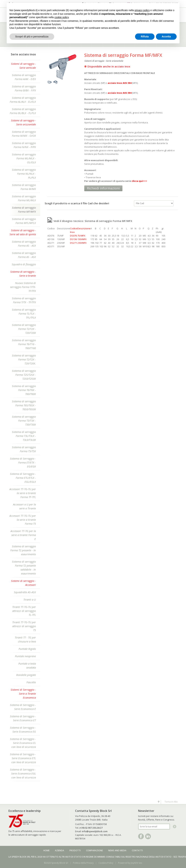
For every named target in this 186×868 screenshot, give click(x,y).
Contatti (137, 850)
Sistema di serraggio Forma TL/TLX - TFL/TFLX (24, 313)
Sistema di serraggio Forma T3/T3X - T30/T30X (24, 421)
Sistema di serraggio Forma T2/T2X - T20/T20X (24, 329)
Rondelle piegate (26, 675)
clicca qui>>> (139, 181)
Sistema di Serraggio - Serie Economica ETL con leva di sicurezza (23, 758)
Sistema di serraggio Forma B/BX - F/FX (24, 88)
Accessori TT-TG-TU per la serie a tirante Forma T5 (23, 520)
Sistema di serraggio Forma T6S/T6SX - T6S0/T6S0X (24, 405)
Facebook (141, 836)
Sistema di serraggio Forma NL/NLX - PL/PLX (24, 174)
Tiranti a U (30, 599)
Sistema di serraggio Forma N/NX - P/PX (24, 145)
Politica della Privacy (83, 863)
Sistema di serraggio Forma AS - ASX (24, 244)
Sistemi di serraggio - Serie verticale (23, 66)
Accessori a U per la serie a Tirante (24, 506)
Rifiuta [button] (145, 37)
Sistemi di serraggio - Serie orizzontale (23, 122)
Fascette (31, 682)
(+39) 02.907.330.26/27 (91, 828)
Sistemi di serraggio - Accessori (23, 583)
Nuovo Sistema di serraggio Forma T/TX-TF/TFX (23, 287)
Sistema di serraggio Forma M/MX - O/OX (24, 134)
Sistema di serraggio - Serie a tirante (23, 274)
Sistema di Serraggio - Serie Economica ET (23, 718)
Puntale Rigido (27, 649)
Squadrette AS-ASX (25, 592)
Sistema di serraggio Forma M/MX (24, 187)
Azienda (60, 850)
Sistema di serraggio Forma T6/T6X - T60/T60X (24, 390)
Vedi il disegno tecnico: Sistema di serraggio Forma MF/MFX (90, 221)
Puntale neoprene (25, 656)
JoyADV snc (137, 863)
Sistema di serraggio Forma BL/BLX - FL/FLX (23, 111)
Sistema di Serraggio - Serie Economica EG (23, 730)
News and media (117, 850)
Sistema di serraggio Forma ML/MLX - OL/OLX (24, 158)
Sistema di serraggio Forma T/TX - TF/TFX (24, 300)
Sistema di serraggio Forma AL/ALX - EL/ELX (23, 100)
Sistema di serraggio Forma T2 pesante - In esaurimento (23, 550)
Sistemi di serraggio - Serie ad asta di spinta (23, 232)
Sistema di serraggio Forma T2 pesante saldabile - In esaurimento (24, 567)
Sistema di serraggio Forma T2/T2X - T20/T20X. (24, 359)
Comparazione (94, 850)
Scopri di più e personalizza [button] (32, 37)
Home (46, 850)
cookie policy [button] (61, 17)
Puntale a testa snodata (27, 665)
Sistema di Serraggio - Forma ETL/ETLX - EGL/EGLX (23, 478)
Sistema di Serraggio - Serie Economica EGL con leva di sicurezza (23, 773)
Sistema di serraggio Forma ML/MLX (24, 198)
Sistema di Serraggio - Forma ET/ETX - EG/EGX (23, 462)
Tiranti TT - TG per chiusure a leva (25, 639)
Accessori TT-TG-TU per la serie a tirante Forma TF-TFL (23, 493)
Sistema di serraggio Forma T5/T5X (24, 449)
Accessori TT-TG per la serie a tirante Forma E (23, 535)
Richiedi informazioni (103, 188)
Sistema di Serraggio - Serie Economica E (23, 707)
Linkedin (148, 836)
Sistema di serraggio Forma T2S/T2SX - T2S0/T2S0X (24, 375)
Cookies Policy (106, 863)
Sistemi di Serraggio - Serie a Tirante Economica (23, 694)
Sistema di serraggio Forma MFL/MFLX (24, 221)
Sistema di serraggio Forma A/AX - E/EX (24, 77)
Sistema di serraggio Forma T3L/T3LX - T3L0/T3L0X (24, 436)
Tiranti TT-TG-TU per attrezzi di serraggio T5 (24, 626)
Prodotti (75, 850)
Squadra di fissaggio (24, 264)
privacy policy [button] (142, 10)
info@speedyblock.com (95, 831)
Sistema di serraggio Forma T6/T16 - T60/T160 (24, 344)
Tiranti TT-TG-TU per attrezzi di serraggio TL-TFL (24, 611)
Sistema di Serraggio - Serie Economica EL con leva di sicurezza (23, 743)
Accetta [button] (166, 37)
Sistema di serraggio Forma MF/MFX (24, 210)
